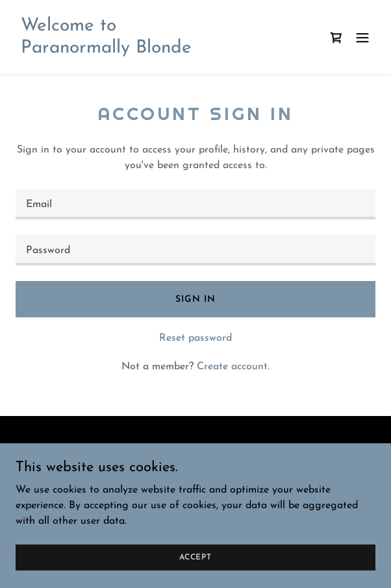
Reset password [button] (195, 338)
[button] (362, 38)
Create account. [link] (233, 367)
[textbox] (195, 204)
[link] (106, 50)
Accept (195, 557)
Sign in (195, 300)
